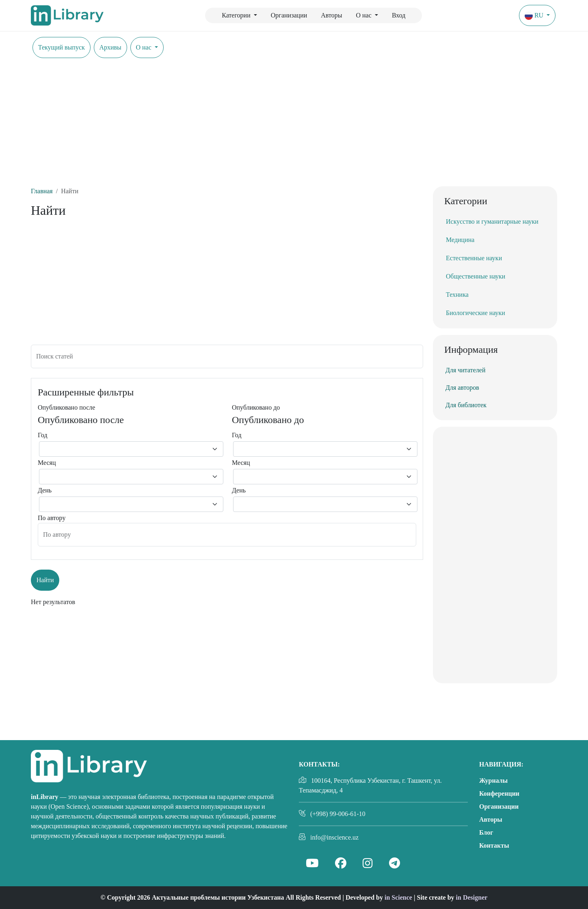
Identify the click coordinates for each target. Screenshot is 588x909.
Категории (237, 15)
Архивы (110, 47)
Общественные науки (476, 276)
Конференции (499, 793)
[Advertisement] (294, 125)
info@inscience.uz (334, 837)
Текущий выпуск (62, 47)
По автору (52, 518)
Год (43, 435)
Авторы (331, 15)
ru (535, 16)
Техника (457, 295)
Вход (399, 15)
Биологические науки (476, 313)
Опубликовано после (66, 407)
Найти (45, 580)
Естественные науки (474, 258)
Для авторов (462, 388)
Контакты (494, 845)
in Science (398, 897)
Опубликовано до (256, 407)
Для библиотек (466, 405)
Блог (486, 832)
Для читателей (465, 370)
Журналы (493, 781)
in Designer (472, 897)
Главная (42, 191)
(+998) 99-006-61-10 (338, 814)
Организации (289, 15)
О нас (365, 15)
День (45, 490)
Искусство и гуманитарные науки (492, 221)
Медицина (460, 240)
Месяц (47, 463)
